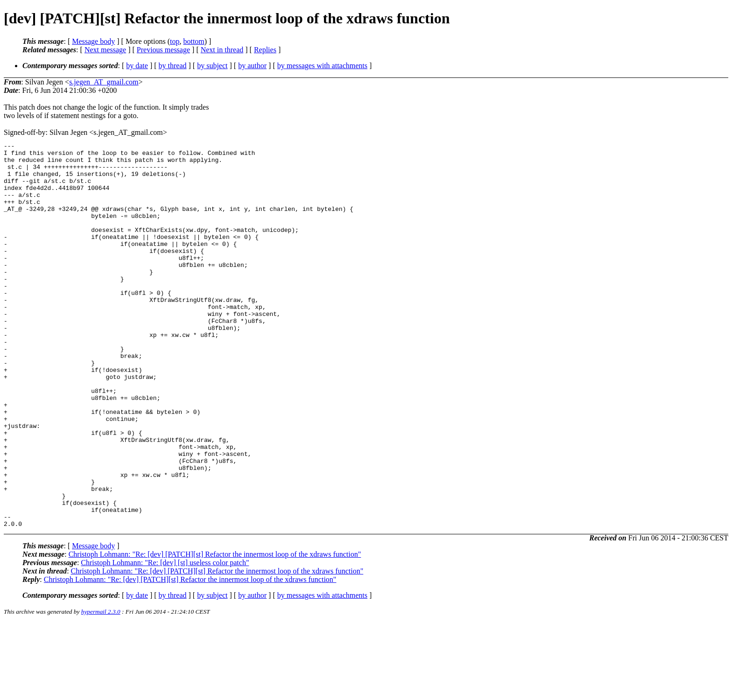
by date (137, 66)
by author (252, 66)
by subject (212, 66)
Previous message (163, 50)
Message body (93, 41)
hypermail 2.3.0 (101, 689)
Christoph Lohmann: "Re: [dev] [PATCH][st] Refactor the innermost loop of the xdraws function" (215, 631)
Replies (265, 50)
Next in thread (222, 50)
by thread (173, 66)
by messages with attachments (322, 66)
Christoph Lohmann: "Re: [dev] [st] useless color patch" (165, 640)
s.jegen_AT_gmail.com (104, 82)
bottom (194, 41)
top (175, 41)
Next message (105, 50)
